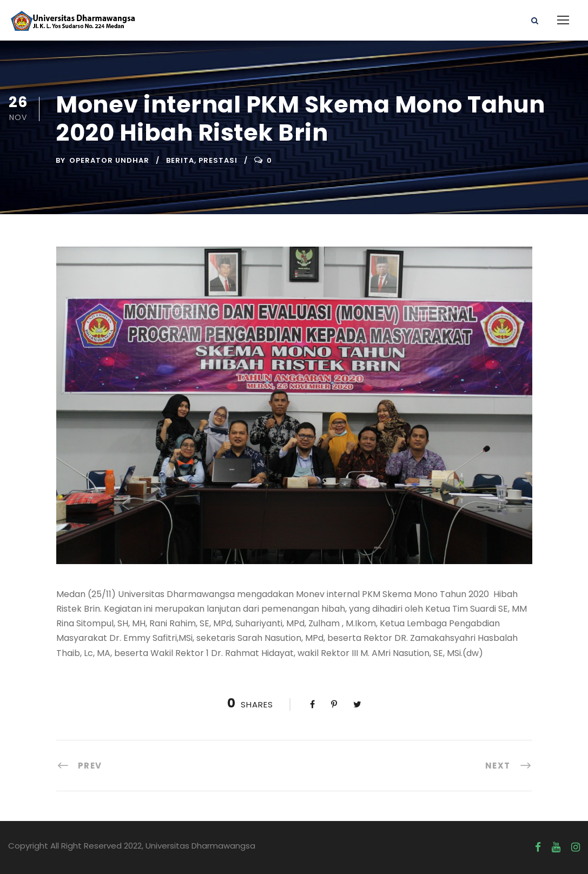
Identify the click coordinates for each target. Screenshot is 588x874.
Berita (180, 160)
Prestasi (218, 160)
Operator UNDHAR (109, 160)
